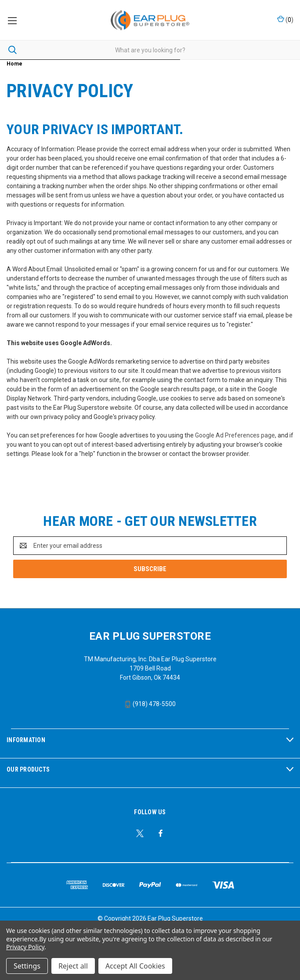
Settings (27, 966)
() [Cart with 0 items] (285, 19)
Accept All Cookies (135, 966)
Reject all (73, 966)
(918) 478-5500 (150, 704)
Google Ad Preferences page (235, 435)
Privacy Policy (25, 947)
